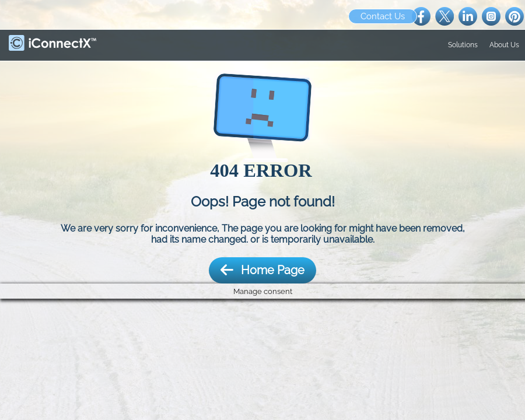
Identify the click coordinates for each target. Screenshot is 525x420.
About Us (504, 45)
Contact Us (383, 16)
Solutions (463, 45)
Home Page (262, 270)
